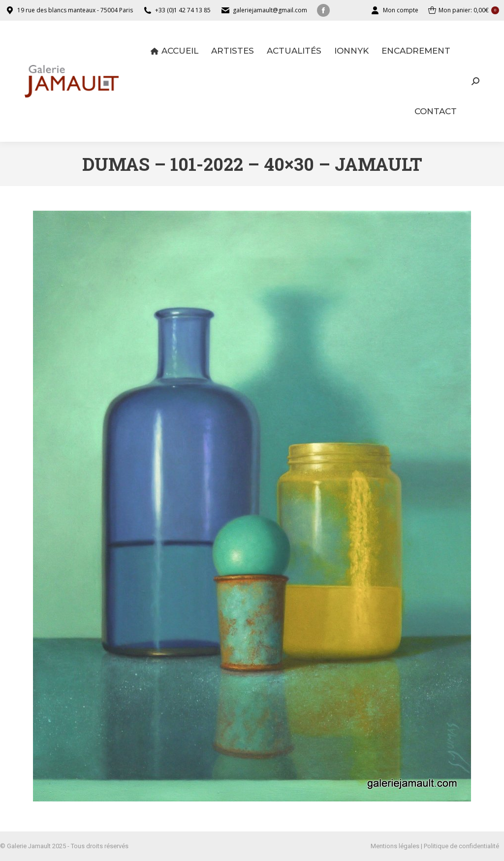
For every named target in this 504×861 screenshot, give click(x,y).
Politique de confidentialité (461, 846)
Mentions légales (395, 846)
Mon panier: (464, 10)
